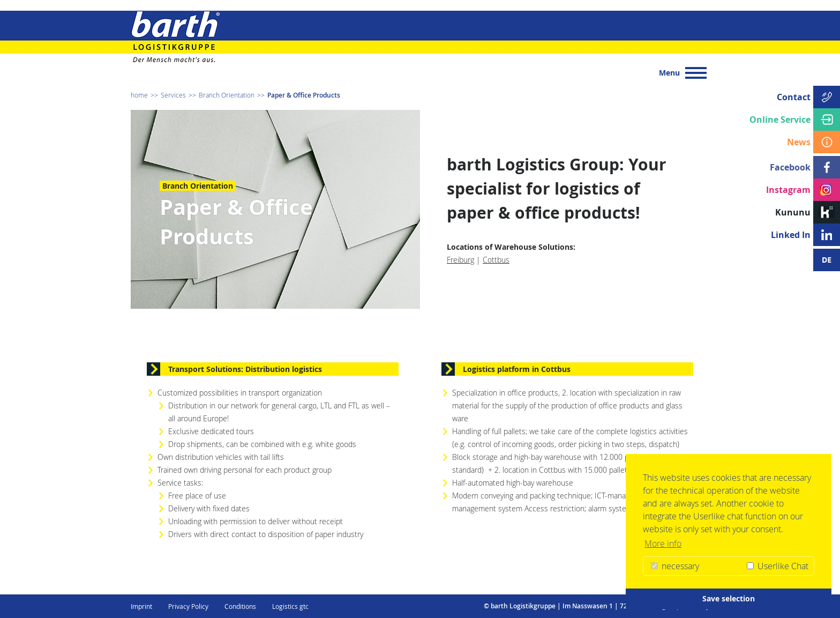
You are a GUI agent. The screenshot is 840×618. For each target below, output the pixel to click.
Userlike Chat (778, 566)
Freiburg (460, 260)
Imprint (141, 606)
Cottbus (496, 260)
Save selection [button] (729, 599)
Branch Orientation (227, 95)
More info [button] (663, 543)
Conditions (240, 606)
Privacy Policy (188, 606)
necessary (675, 566)
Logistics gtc (290, 606)
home (139, 95)
